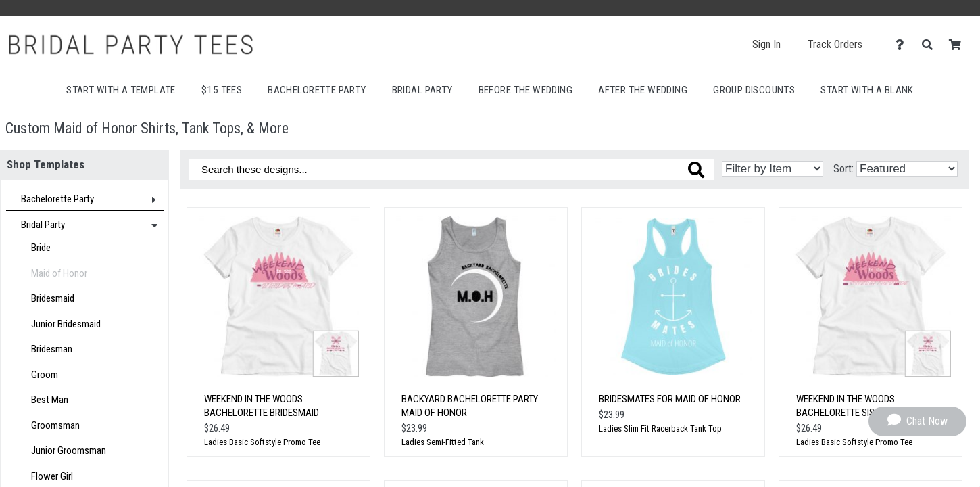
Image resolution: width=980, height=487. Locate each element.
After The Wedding (643, 90)
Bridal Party (422, 90)
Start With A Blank (867, 90)
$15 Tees (222, 90)
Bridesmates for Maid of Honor (670, 399)
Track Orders (835, 44)
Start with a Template (121, 90)
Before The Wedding (525, 90)
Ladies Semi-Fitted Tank (443, 442)
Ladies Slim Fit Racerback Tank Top (660, 428)
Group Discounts (754, 90)
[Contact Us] (903, 45)
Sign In (766, 44)
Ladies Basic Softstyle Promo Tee (262, 442)
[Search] (931, 45)
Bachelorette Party (317, 90)
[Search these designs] (451, 169)
